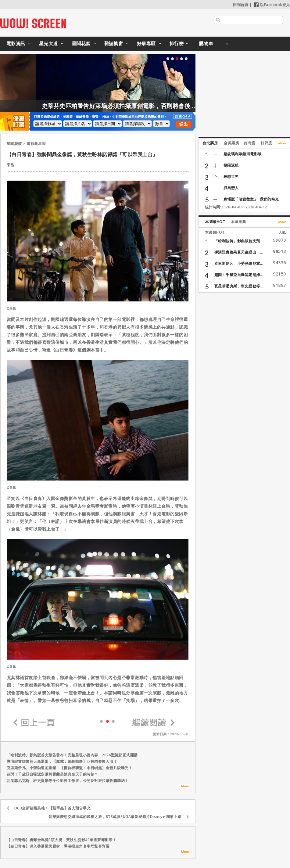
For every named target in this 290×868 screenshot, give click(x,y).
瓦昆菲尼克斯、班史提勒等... (239, 286)
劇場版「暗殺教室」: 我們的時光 (251, 199)
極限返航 (231, 165)
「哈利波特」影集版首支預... (239, 241)
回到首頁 (241, 5)
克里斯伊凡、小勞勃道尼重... (239, 263)
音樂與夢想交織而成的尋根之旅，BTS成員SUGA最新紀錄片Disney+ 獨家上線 (115, 817)
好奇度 (250, 143)
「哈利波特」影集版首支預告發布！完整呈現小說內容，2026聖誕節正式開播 (72, 755)
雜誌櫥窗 (114, 43)
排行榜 (177, 43)
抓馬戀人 (231, 188)
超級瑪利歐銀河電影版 (243, 154)
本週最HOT (215, 222)
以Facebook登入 (272, 5)
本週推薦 (238, 222)
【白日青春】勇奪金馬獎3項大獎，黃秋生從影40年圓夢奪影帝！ (62, 840)
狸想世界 (231, 176)
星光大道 (48, 43)
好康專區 (146, 43)
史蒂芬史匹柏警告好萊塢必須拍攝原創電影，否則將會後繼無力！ (142, 106)
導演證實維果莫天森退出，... (239, 252)
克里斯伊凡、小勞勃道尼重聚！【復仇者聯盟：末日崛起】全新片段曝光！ (70, 768)
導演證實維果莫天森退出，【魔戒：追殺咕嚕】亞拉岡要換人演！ (62, 761)
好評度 (267, 143)
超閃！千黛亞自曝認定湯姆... (239, 275)
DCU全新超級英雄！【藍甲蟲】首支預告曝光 (53, 808)
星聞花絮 (81, 43)
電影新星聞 (36, 144)
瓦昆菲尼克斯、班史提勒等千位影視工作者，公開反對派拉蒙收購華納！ (68, 781)
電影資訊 (16, 43)
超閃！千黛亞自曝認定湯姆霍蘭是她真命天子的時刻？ (52, 774)
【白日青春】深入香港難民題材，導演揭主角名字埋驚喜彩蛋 (58, 846)
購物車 (206, 43)
